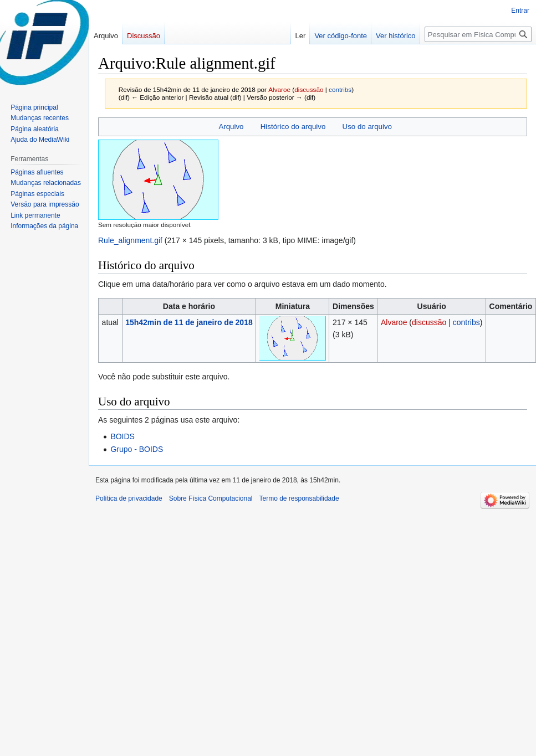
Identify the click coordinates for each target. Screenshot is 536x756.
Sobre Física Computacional (211, 498)
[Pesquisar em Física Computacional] (478, 34)
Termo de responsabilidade (299, 498)
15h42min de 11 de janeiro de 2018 (189, 322)
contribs (340, 89)
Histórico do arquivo (293, 127)
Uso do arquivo (367, 127)
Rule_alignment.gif (130, 240)
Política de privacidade (129, 498)
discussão (309, 89)
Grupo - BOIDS (137, 449)
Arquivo (231, 127)
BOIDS (122, 436)
